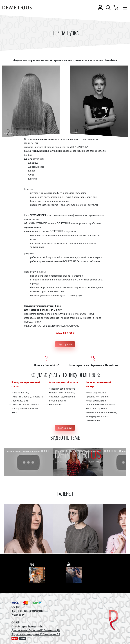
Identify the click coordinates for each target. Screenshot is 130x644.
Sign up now (65, 344)
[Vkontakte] (37, 575)
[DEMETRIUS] (114, 621)
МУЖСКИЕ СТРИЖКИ (69, 326)
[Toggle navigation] (124, 8)
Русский (22, 638)
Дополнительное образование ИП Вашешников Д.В (36, 630)
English (15, 638)
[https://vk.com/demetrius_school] (32, 564)
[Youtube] (74, 575)
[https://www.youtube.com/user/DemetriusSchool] (69, 564)
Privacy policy (18, 615)
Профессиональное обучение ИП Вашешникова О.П (36, 634)
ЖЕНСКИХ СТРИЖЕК (35, 223)
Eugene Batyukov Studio (31, 626)
